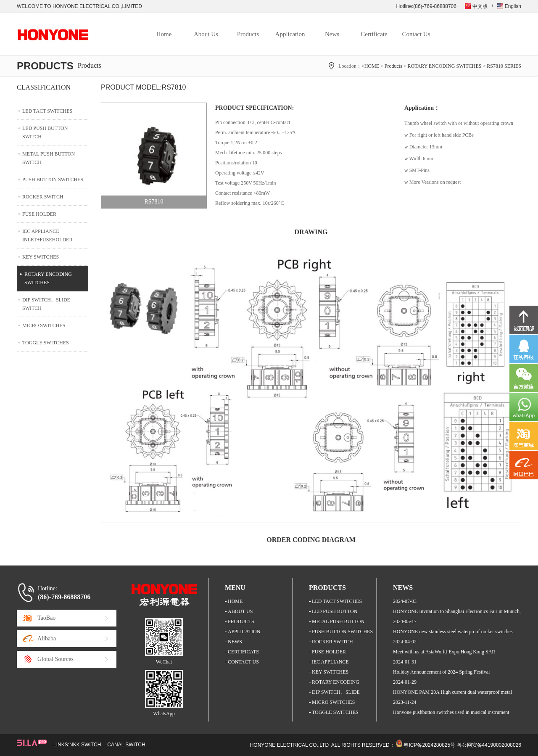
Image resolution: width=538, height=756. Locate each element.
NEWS (235, 642)
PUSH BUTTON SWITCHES (53, 180)
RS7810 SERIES (504, 66)
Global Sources (55, 659)
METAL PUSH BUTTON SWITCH (49, 158)
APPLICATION (244, 632)
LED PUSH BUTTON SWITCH (45, 132)
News (332, 34)
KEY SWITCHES (41, 257)
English (513, 6)
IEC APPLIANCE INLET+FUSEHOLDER (47, 235)
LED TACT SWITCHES (47, 111)
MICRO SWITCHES (44, 325)
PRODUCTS (241, 621)
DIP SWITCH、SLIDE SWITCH (46, 304)
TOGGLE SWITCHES (46, 343)
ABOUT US (240, 611)
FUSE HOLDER (39, 214)
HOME (235, 601)
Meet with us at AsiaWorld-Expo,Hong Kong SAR (444, 652)
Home (164, 34)
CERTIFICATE (244, 652)
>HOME (370, 66)
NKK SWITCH (85, 745)
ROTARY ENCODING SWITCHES (445, 66)
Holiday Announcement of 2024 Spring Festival (441, 672)
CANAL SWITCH (126, 745)
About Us (206, 34)
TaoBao (46, 618)
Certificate (374, 34)
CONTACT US (243, 662)
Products (248, 34)
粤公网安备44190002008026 (489, 745)
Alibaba (47, 638)
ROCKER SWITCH (43, 197)
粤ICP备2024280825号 (429, 745)
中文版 (480, 6)
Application (290, 34)
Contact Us (416, 34)
